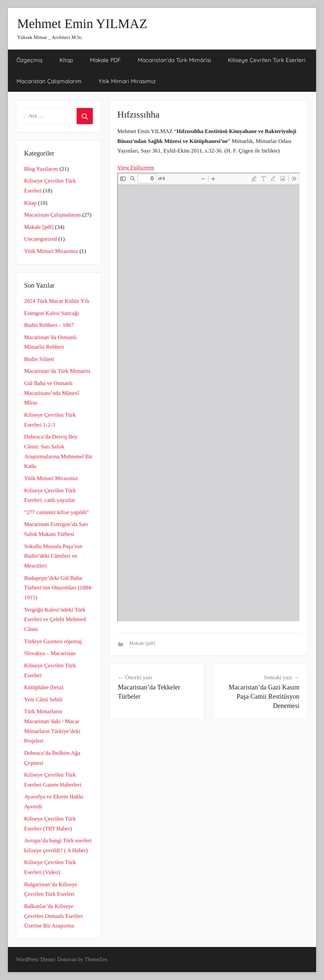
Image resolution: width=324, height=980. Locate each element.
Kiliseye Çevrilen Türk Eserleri (267, 60)
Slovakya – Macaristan (50, 653)
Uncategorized (40, 239)
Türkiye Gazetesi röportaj (53, 641)
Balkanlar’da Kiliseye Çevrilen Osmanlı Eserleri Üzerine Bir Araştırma (54, 916)
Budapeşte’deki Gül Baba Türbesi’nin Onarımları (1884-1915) (58, 588)
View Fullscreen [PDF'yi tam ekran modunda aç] (136, 168)
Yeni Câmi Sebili (43, 700)
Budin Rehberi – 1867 (49, 325)
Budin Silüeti (39, 359)
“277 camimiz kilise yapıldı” (56, 512)
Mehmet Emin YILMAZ (82, 24)
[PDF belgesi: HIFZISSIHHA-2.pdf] (209, 397)
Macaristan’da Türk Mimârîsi (174, 60)
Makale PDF (105, 60)
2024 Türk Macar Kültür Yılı (57, 301)
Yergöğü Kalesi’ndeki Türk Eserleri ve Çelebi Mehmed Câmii (55, 620)
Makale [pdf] (142, 643)
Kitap (66, 60)
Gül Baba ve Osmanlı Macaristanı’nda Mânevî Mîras (52, 393)
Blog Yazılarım (41, 169)
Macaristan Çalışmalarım (49, 81)
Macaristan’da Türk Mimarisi (57, 371)
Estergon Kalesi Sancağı (52, 313)
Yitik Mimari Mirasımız (127, 81)
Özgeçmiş (30, 60)
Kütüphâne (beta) (44, 687)
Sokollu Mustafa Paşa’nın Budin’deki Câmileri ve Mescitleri (53, 556)
